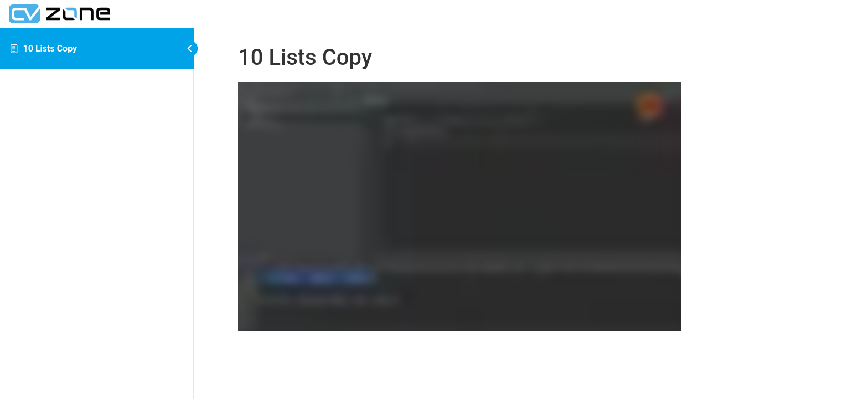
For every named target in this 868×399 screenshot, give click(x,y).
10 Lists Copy (50, 48)
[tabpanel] (531, 209)
